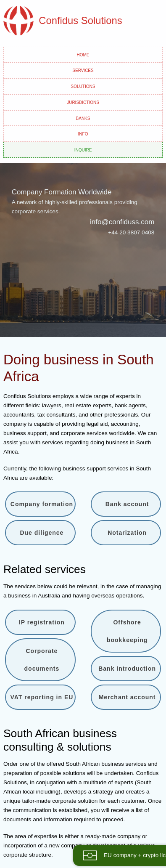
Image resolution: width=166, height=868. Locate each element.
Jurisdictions (83, 102)
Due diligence (42, 533)
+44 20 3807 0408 (131, 232)
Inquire (83, 149)
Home (83, 54)
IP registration (42, 622)
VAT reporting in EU (42, 697)
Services (83, 70)
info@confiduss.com (122, 222)
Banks (83, 118)
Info (83, 133)
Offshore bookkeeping (127, 631)
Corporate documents (42, 660)
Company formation (42, 504)
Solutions (83, 86)
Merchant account (127, 697)
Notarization (127, 533)
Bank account (127, 504)
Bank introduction (127, 669)
